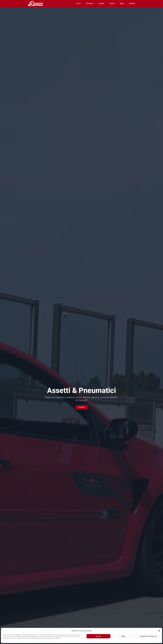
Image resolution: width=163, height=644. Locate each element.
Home (78, 3)
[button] (159, 631)
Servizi (112, 3)
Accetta (98, 636)
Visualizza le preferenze (148, 636)
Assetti (101, 3)
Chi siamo (90, 3)
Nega (123, 636)
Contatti (132, 3)
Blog (122, 3)
